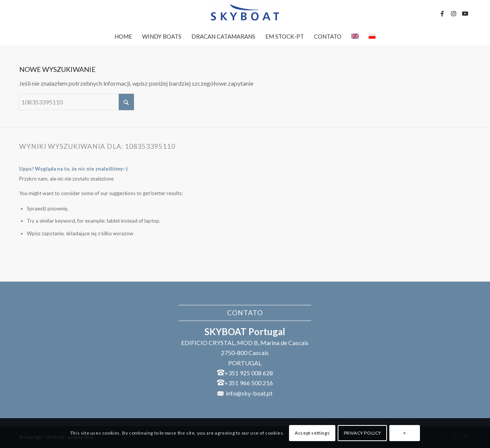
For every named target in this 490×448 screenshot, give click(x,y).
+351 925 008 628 (249, 373)
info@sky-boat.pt (249, 393)
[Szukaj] (77, 102)
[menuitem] (123, 36)
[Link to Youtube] (465, 13)
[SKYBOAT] (245, 13)
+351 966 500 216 (249, 383)
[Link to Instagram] (454, 13)
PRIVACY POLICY (363, 433)
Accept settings (312, 433)
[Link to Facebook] (442, 13)
